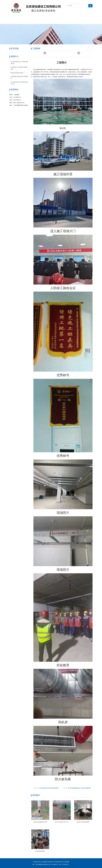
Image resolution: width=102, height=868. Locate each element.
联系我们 (81, 18)
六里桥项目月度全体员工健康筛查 (19, 77)
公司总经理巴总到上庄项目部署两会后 (19, 63)
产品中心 (37, 18)
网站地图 (67, 862)
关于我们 (26, 18)
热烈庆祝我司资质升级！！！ (19, 73)
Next (79, 53)
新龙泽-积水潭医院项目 (83, 822)
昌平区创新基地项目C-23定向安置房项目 (80, 788)
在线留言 (70, 18)
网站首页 (15, 18)
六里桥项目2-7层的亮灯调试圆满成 (19, 68)
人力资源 (15, 22)
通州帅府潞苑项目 (40, 851)
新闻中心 (48, 18)
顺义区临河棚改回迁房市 (40, 822)
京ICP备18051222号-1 (59, 862)
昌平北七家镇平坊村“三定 (62, 822)
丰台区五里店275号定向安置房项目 (49, 788)
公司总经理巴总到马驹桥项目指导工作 (19, 83)
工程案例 (59, 18)
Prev (45, 53)
